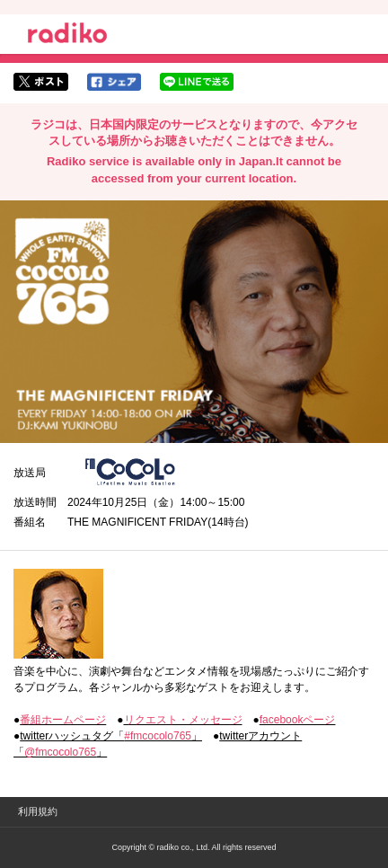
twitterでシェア (41, 82)
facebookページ (298, 720)
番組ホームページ (63, 720)
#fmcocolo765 (158, 736)
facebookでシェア (114, 82)
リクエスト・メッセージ (183, 720)
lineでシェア (197, 82)
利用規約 (38, 811)
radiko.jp (67, 36)
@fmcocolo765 (60, 752)
